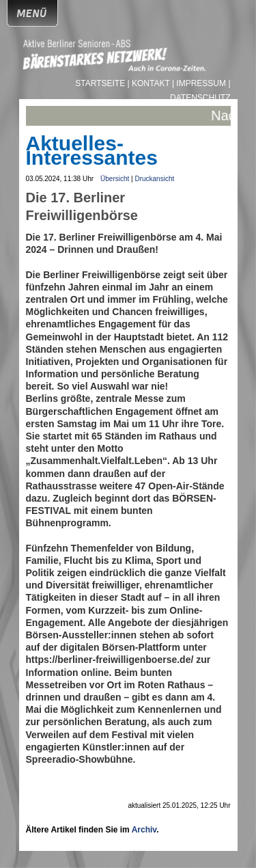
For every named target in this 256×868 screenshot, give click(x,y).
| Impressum (199, 83)
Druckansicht (154, 179)
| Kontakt (150, 83)
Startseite (101, 83)
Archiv (144, 830)
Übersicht (115, 179)
